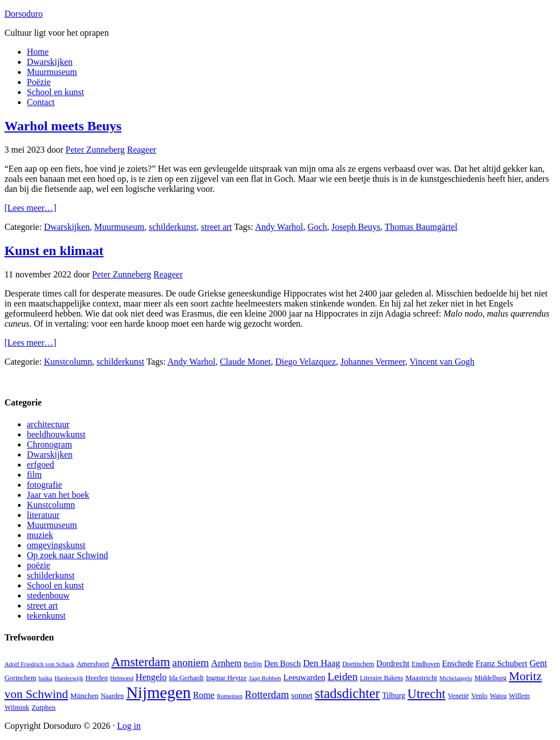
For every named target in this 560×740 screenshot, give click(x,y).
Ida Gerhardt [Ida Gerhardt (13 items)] (186, 678)
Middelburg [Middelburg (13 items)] (490, 678)
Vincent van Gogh (442, 362)
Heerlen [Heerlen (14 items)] (97, 678)
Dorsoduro (23, 14)
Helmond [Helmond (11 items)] (122, 678)
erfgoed (41, 465)
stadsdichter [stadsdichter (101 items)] (347, 693)
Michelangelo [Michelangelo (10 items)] (456, 678)
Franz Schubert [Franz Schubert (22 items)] (501, 663)
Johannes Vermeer (373, 362)
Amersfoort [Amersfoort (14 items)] (93, 664)
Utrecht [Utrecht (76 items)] (426, 694)
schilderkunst (172, 227)
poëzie (39, 565)
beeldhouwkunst (56, 434)
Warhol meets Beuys (63, 126)
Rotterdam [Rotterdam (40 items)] (267, 694)
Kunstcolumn (68, 362)
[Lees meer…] (30, 208)
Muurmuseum (119, 227)
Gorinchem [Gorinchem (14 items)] (20, 678)
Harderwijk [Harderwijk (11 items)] (69, 678)
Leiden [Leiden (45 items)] (343, 677)
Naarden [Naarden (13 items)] (112, 696)
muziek (40, 535)
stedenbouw (48, 595)
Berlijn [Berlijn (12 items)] (253, 664)
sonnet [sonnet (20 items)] (302, 695)
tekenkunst (46, 616)
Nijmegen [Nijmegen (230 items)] (159, 692)
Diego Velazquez (306, 362)
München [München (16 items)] (84, 696)
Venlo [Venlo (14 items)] (479, 696)
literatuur (43, 515)
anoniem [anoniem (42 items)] (190, 663)
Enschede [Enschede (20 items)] (458, 663)
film (34, 475)
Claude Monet (245, 362)
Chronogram (49, 444)
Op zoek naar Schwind (67, 555)
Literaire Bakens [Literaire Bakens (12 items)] (381, 678)
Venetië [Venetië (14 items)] (458, 696)
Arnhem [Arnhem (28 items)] (226, 663)
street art (217, 227)
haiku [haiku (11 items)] (46, 678)
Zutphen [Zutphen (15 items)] (43, 707)
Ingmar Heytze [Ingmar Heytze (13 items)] (226, 678)
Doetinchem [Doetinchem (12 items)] (358, 664)
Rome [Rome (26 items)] (204, 695)
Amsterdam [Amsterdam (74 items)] (141, 662)
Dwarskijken (67, 227)
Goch (317, 227)
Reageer (141, 150)
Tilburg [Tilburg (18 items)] (394, 695)
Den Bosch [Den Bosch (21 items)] (282, 663)
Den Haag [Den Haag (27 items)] (321, 663)
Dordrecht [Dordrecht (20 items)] (393, 663)
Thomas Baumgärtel (421, 227)
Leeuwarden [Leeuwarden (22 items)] (304, 677)
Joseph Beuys (356, 227)
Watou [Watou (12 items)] (498, 696)
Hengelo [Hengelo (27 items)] (151, 677)
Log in (129, 726)
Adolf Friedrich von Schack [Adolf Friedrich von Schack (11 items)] (39, 664)
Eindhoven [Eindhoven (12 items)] (426, 664)
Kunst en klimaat (54, 251)
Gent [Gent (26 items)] (538, 663)
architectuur (48, 424)
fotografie (44, 485)
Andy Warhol (279, 227)
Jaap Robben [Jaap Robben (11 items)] (265, 678)
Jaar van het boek (58, 495)
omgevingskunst (56, 545)
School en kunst (55, 585)
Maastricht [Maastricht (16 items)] (421, 678)
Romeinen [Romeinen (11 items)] (230, 696)
